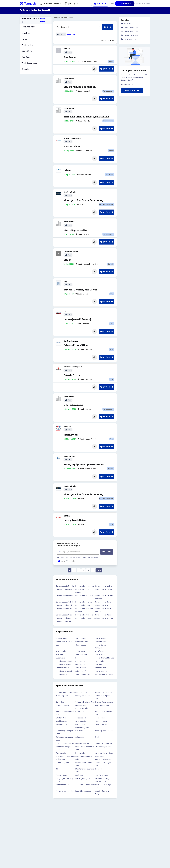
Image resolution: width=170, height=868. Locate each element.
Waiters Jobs (61, 718)
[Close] (99, 27)
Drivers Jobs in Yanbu (65, 595)
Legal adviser (100, 718)
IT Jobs (98, 737)
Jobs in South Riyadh (65, 661)
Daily (63, 561)
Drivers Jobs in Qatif (64, 615)
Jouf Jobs (99, 664)
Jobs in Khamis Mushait (104, 658)
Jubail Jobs (61, 658)
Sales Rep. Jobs (62, 702)
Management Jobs (83, 695)
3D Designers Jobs (102, 705)
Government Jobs (83, 743)
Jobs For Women (102, 775)
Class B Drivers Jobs (131, 32)
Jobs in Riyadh (81, 638)
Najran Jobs (80, 661)
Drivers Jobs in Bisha (64, 608)
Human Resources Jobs (66, 743)
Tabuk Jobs (80, 651)
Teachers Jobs (101, 721)
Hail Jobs (79, 658)
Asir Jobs (60, 654)
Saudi (146, 4)
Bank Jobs (79, 775)
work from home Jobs (104, 753)
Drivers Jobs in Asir (64, 618)
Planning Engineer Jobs (104, 730)
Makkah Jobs (61, 638)
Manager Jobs (81, 692)
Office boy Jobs (63, 762)
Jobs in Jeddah (101, 638)
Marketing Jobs (62, 695)
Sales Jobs (80, 737)
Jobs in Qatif (81, 671)
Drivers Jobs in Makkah (104, 586)
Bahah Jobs (80, 664)
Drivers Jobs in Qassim (104, 589)
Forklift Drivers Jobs (83, 791)
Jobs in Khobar (81, 654)
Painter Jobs (61, 753)
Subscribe (107, 552)
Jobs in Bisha (81, 668)
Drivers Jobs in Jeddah (85, 586)
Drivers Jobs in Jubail (103, 615)
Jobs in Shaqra (101, 671)
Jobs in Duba (61, 674)
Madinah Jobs (100, 641)
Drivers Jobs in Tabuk (65, 602)
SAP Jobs (79, 730)
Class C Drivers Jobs (131, 35)
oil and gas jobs (62, 705)
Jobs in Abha (100, 654)
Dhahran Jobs (100, 668)
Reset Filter (43, 20)
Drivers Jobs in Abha (103, 605)
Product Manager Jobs (104, 743)
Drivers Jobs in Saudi (66, 18)
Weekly (72, 561)
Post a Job (132, 91)
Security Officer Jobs (103, 692)
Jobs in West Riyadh (64, 671)
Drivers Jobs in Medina (65, 589)
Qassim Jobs (81, 645)
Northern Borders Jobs (104, 674)
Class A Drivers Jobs (131, 28)
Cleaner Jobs (81, 721)
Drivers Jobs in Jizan (84, 602)
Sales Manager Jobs (103, 746)
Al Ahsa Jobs (61, 651)
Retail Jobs (99, 769)
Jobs (55, 18)
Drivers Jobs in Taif (64, 621)
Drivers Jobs (80, 753)
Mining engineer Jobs (65, 791)
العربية (139, 3)
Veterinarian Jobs (63, 784)
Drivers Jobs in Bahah (103, 602)
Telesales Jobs (81, 718)
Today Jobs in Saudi (64, 641)
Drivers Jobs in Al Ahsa (84, 595)
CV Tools (72, 4)
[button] (50, 4)
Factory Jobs (61, 775)
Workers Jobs (62, 724)
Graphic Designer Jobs (104, 702)
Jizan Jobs (60, 645)
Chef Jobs (60, 769)
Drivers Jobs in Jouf (64, 605)
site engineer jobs (83, 778)
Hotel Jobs (80, 711)
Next (99, 570)
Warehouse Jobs (102, 724)
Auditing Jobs (62, 721)
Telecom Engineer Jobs (85, 702)
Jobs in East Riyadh (64, 664)
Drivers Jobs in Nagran (104, 618)
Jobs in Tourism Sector (65, 692)
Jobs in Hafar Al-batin (84, 674)
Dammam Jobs (82, 641)
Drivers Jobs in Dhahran (85, 618)
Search (107, 27)
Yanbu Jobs (99, 661)
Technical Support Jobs (85, 784)
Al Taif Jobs (99, 651)
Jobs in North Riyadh (64, 668)
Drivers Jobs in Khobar (84, 615)
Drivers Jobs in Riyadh (65, 586)
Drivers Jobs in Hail (83, 605)
